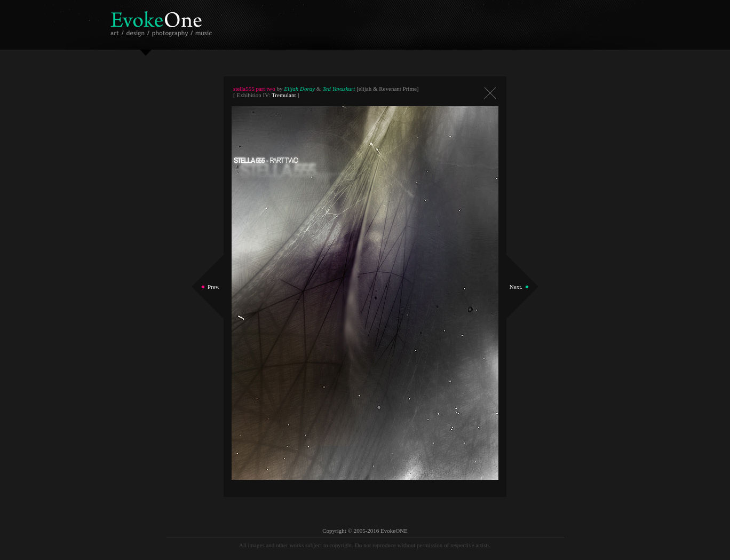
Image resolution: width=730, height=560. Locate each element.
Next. (516, 287)
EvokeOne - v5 (163, 21)
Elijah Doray (299, 89)
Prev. (213, 287)
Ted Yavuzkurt (339, 89)
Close (490, 93)
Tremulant (284, 95)
